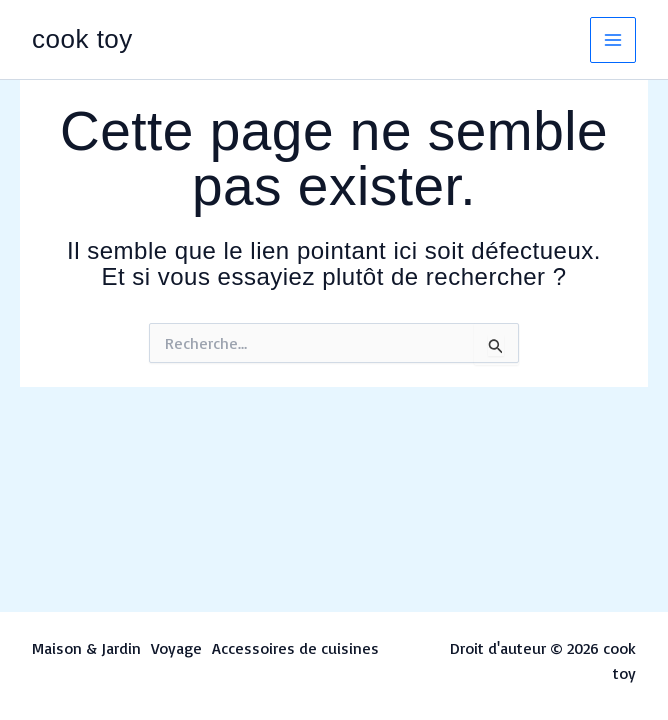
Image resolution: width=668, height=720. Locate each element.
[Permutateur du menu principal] (613, 40)
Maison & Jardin (86, 648)
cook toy (82, 39)
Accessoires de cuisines (295, 648)
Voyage (176, 648)
